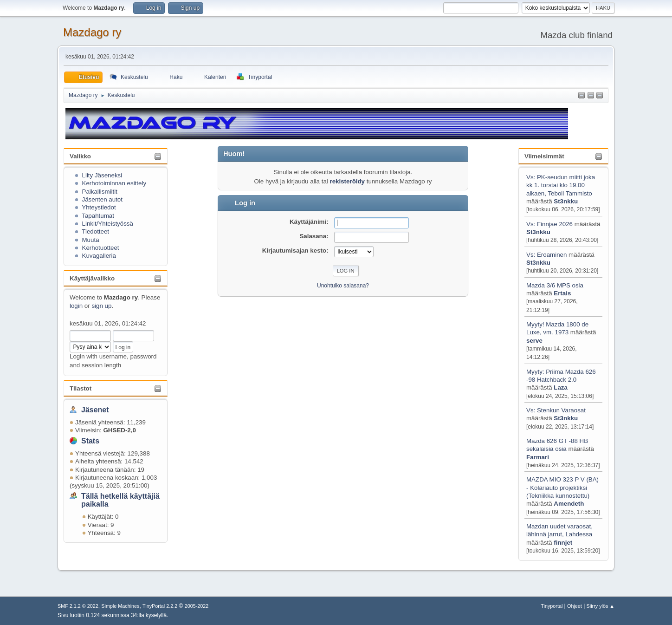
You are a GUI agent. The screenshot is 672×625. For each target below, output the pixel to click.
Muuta (91, 240)
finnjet (563, 543)
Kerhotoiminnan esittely (114, 183)
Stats (90, 441)
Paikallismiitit (100, 192)
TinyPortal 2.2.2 (160, 606)
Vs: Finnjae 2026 (549, 224)
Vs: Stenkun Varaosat (556, 410)
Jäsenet (95, 410)
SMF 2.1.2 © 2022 (78, 606)
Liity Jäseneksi (102, 175)
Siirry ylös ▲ (601, 606)
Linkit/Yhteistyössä (108, 224)
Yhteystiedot (99, 207)
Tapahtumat (98, 216)
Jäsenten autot (102, 199)
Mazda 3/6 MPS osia (555, 285)
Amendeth (569, 504)
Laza (561, 387)
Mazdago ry (92, 32)
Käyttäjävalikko (92, 278)
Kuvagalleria (99, 256)
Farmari (538, 457)
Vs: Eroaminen (546, 255)
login (76, 306)
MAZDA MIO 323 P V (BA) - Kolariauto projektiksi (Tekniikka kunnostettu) (562, 488)
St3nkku (566, 201)
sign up (101, 306)
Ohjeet (575, 606)
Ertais (562, 293)
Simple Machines (120, 606)
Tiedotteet (95, 231)
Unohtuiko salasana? (343, 286)
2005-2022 (197, 606)
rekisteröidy (347, 181)
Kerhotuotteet (101, 248)
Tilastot (81, 388)
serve (534, 341)
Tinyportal (552, 606)
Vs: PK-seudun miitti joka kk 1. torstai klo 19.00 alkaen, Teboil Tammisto (561, 185)
